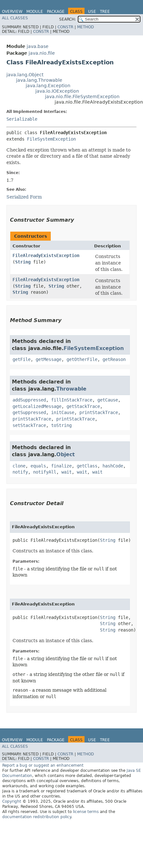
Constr (65, 27)
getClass (87, 466)
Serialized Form (24, 197)
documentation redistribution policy (37, 817)
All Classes (15, 18)
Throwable (71, 389)
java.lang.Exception (48, 86)
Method (85, 27)
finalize (61, 466)
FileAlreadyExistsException (46, 255)
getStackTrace (83, 406)
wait (67, 472)
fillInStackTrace (72, 400)
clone (19, 466)
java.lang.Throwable (39, 80)
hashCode (113, 466)
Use (92, 12)
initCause (63, 412)
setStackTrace (29, 425)
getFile (22, 359)
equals (38, 466)
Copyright (12, 801)
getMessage (49, 359)
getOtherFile (82, 359)
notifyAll (45, 472)
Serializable (22, 119)
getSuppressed (29, 412)
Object (66, 454)
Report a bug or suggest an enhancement (43, 765)
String (23, 262)
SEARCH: (67, 19)
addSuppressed (29, 400)
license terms (86, 812)
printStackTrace (99, 412)
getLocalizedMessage (37, 406)
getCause (108, 400)
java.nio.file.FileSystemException (82, 97)
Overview (12, 12)
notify (20, 472)
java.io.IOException (57, 91)
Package (56, 12)
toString (61, 425)
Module (35, 12)
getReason (114, 359)
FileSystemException (51, 139)
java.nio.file (42, 53)
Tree (105, 12)
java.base (38, 46)
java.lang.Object (25, 75)
